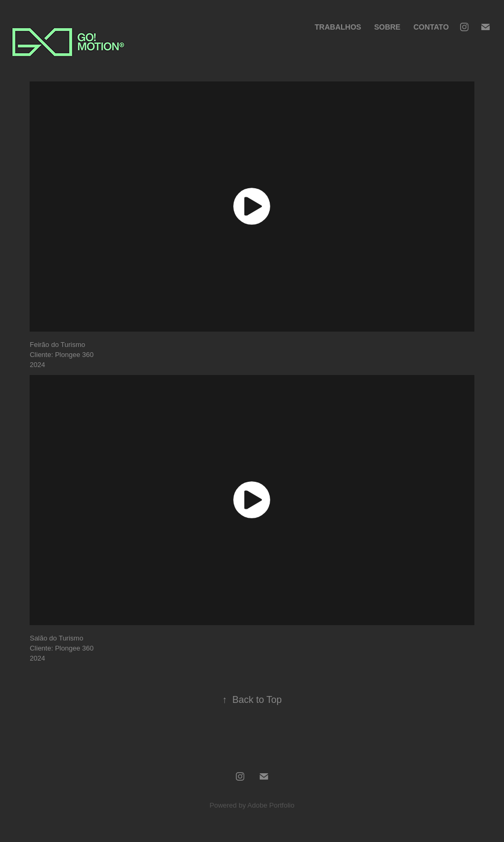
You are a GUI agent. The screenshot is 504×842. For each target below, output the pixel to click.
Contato (431, 27)
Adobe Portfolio (271, 805)
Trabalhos (338, 27)
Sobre (387, 27)
